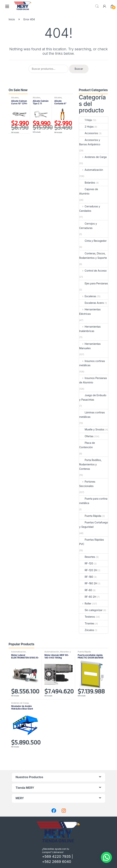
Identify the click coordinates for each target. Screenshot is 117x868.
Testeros (87, 617)
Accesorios (89, 133)
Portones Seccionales (87, 484)
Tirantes (87, 623)
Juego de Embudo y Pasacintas (93, 397)
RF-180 (86, 577)
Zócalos (87, 630)
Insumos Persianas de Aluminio (93, 380)
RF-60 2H (88, 597)
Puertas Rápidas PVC (91, 542)
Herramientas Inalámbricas (90, 329)
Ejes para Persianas (94, 283)
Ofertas (86, 436)
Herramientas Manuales (90, 346)
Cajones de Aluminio (89, 191)
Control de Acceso (93, 271)
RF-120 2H (88, 570)
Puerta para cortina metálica (93, 501)
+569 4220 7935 (56, 856)
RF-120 (86, 563)
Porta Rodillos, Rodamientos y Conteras (90, 464)
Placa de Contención (87, 445)
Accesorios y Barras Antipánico (90, 142)
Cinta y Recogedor (93, 241)
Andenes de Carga (93, 157)
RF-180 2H (88, 583)
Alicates (15, 98)
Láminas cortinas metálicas (92, 415)
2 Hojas (86, 127)
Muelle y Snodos (92, 429)
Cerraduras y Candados (90, 209)
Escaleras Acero (91, 303)
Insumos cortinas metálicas (92, 363)
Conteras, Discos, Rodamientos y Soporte (93, 256)
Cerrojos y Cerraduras (88, 226)
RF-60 (86, 590)
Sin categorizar (91, 610)
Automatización (91, 170)
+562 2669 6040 (57, 862)
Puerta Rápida (90, 516)
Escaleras (88, 296)
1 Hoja (85, 120)
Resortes (87, 557)
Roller (85, 603)
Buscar (97, 6)
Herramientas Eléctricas (90, 312)
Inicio (12, 19)
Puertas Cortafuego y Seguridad (94, 525)
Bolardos (87, 183)
